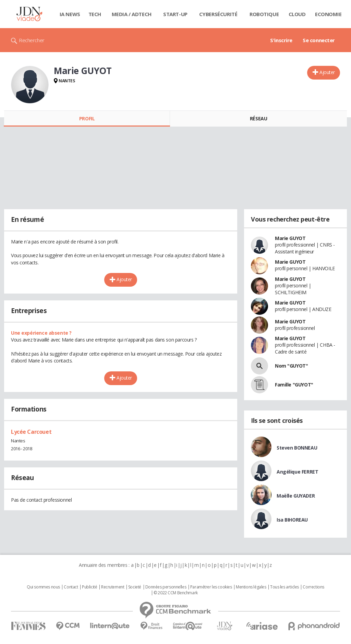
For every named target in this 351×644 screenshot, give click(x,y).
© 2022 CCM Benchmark (176, 593)
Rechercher (32, 40)
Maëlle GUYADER (296, 496)
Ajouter (327, 72)
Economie (328, 14)
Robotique (264, 14)
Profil (87, 118)
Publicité (89, 587)
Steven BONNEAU (297, 448)
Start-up (175, 14)
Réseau (258, 118)
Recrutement (113, 587)
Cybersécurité (218, 14)
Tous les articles (285, 587)
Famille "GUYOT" (294, 385)
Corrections (313, 587)
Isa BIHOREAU (292, 520)
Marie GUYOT (290, 238)
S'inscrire (281, 40)
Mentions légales (251, 587)
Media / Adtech (132, 14)
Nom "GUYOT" (291, 366)
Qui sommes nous (43, 587)
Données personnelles (166, 587)
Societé (135, 587)
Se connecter (319, 40)
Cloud (297, 14)
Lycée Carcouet (31, 432)
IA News (70, 14)
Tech (95, 14)
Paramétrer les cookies (211, 587)
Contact (71, 587)
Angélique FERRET (297, 472)
